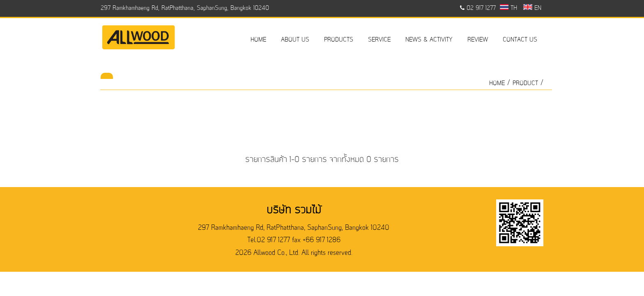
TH (509, 8)
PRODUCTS (339, 40)
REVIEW (478, 40)
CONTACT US (520, 40)
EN (532, 8)
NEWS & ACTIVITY (429, 40)
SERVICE (379, 40)
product (525, 83)
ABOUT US (295, 40)
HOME (258, 40)
